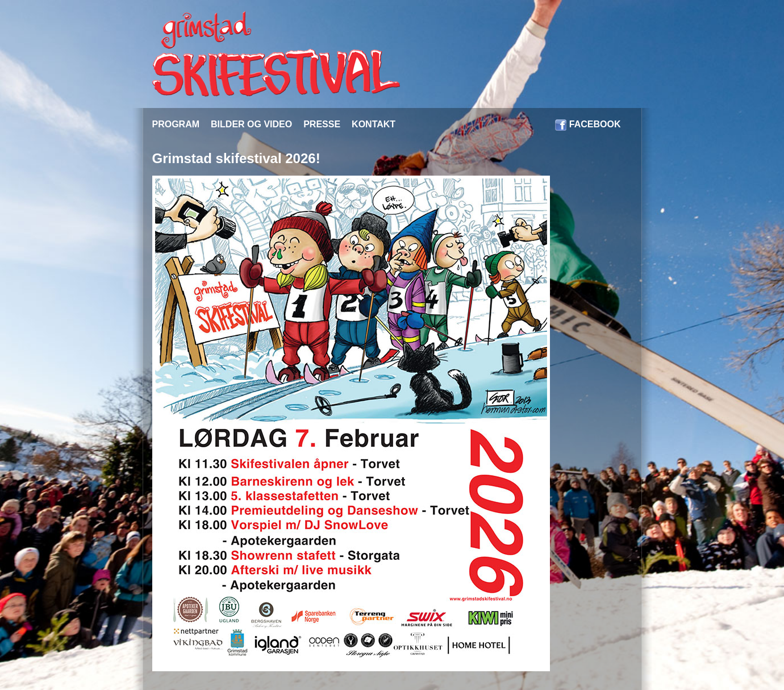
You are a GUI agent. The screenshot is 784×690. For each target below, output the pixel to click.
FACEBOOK (595, 124)
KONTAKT (374, 124)
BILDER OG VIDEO (251, 124)
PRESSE (322, 124)
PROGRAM (176, 124)
